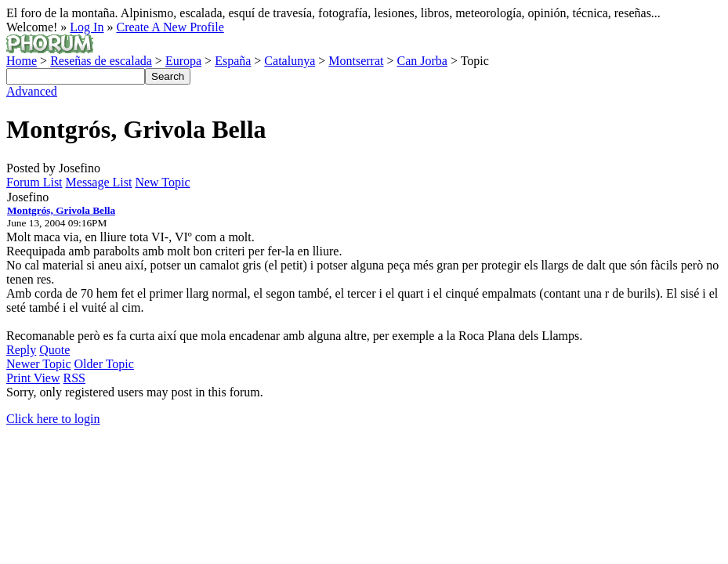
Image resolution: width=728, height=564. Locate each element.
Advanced (32, 91)
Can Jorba (422, 61)
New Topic (162, 182)
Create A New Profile (170, 27)
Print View (33, 378)
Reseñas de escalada (101, 61)
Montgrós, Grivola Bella (61, 210)
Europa (183, 61)
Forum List (34, 182)
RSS (74, 378)
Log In (87, 27)
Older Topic (104, 364)
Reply (21, 350)
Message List (99, 182)
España (233, 61)
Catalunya (290, 61)
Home (22, 61)
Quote (54, 350)
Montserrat (356, 61)
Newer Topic (39, 364)
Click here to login (53, 419)
